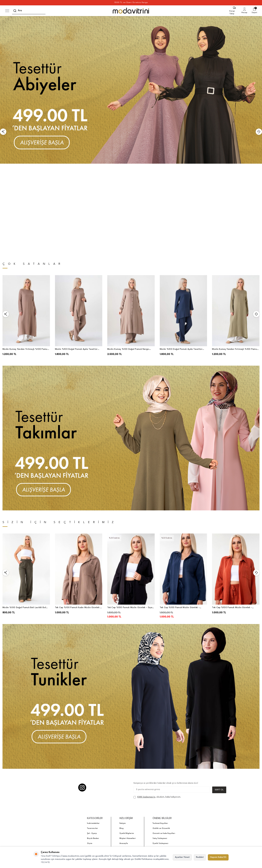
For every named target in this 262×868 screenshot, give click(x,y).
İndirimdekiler (93, 733)
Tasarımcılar (92, 738)
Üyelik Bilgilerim (127, 743)
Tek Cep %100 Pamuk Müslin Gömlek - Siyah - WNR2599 (130, 517)
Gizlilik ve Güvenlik (161, 738)
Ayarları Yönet (182, 857)
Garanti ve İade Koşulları (164, 743)
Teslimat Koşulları (160, 733)
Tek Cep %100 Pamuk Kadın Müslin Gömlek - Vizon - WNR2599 (78, 517)
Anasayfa (124, 753)
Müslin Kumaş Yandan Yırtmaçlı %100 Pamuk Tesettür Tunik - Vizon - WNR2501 (25, 259)
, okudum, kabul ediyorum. (157, 706)
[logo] (131, 11)
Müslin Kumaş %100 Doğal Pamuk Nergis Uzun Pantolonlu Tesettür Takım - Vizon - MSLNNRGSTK (129, 259)
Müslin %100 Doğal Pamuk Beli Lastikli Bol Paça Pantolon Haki (24, 517)
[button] (3, 86)
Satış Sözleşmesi (160, 748)
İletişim (123, 733)
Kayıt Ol (219, 699)
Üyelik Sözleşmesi (160, 753)
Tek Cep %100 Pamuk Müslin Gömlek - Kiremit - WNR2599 (232, 517)
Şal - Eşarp (92, 743)
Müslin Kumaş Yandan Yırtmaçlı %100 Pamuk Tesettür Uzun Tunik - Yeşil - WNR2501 (235, 259)
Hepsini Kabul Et (218, 857)
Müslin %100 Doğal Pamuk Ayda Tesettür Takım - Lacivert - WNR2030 (181, 259)
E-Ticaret (122, 780)
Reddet (200, 857)
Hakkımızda (158, 758)
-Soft (114, 780)
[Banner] (131, 90)
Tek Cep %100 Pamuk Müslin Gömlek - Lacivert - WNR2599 (180, 517)
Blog (121, 738)
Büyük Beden (93, 748)
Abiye (90, 758)
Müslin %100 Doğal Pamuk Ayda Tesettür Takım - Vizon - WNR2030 (76, 259)
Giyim (90, 753)
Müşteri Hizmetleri (128, 748)
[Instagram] (82, 697)
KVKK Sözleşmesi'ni (146, 706)
